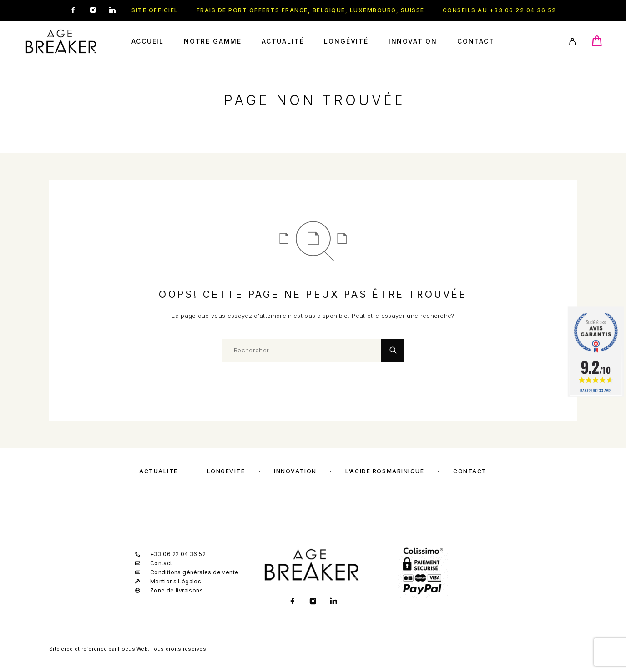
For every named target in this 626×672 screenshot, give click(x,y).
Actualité (283, 41)
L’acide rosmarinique (385, 471)
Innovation (413, 41)
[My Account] (573, 42)
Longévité (346, 41)
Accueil (148, 41)
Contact (476, 41)
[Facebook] (73, 10)
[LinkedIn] (112, 10)
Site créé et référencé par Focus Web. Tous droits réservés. (128, 649)
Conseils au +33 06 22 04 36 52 (500, 10)
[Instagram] (93, 10)
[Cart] (597, 44)
